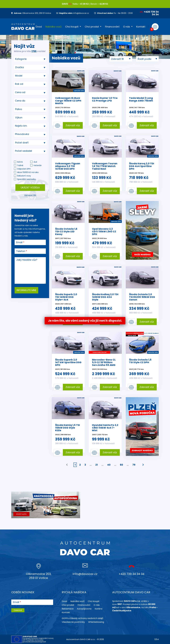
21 (97, 465)
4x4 (35, 162)
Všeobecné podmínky (73, 622)
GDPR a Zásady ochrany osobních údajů (82, 618)
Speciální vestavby (26, 179)
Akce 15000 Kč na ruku (28, 172)
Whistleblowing (96, 622)
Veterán (38, 165)
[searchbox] (29, 59)
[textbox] (30, 84)
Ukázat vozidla (30, 188)
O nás (127, 27)
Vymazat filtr (30, 195)
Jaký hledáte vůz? (27, 260)
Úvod (39, 27)
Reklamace (68, 609)
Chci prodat (92, 27)
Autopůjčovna (84, 609)
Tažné (20, 165)
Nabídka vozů (53, 27)
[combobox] (30, 59)
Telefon (21, 251)
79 (134, 465)
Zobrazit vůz (73, 125)
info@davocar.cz (73, 13)
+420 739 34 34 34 (149, 13)
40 (109, 465)
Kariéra (98, 609)
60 (121, 465)
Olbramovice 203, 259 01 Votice (31, 13)
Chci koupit (72, 27)
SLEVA (20, 162)
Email (19, 242)
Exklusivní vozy (24, 176)
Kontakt (141, 27)
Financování (112, 27)
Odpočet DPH (24, 169)
